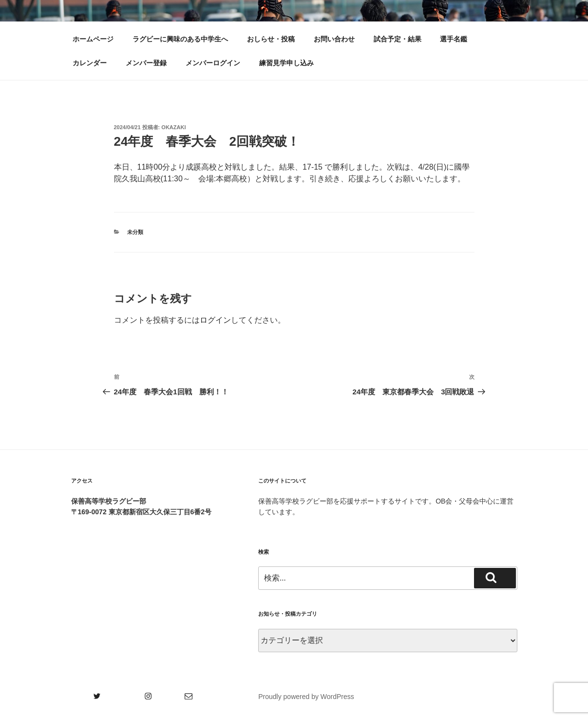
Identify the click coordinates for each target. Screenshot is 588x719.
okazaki (173, 127)
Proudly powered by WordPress (306, 697)
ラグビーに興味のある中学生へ (180, 39)
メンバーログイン (213, 63)
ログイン (215, 320)
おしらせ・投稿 (271, 39)
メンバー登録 (146, 63)
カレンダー (90, 63)
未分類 (135, 232)
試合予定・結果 (398, 39)
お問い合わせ (334, 39)
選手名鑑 (454, 39)
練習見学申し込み (286, 63)
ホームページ (93, 39)
